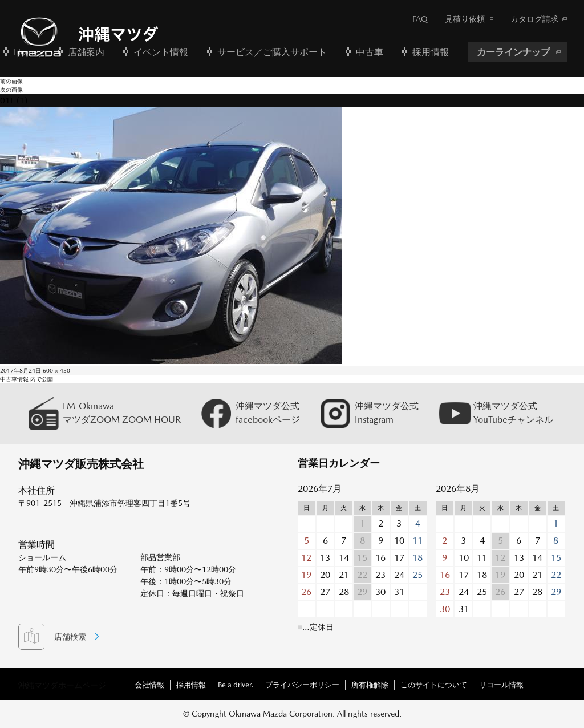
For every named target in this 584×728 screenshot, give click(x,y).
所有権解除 (370, 685)
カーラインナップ (513, 52)
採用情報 (431, 52)
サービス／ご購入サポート (272, 52)
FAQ (420, 19)
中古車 (370, 52)
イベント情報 (161, 52)
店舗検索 (70, 637)
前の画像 (11, 81)
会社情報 (149, 685)
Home (26, 52)
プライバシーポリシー (302, 685)
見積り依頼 (465, 19)
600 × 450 (56, 370)
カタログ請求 (534, 19)
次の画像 (11, 90)
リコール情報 (501, 685)
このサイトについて (434, 685)
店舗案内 (86, 52)
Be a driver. (236, 685)
